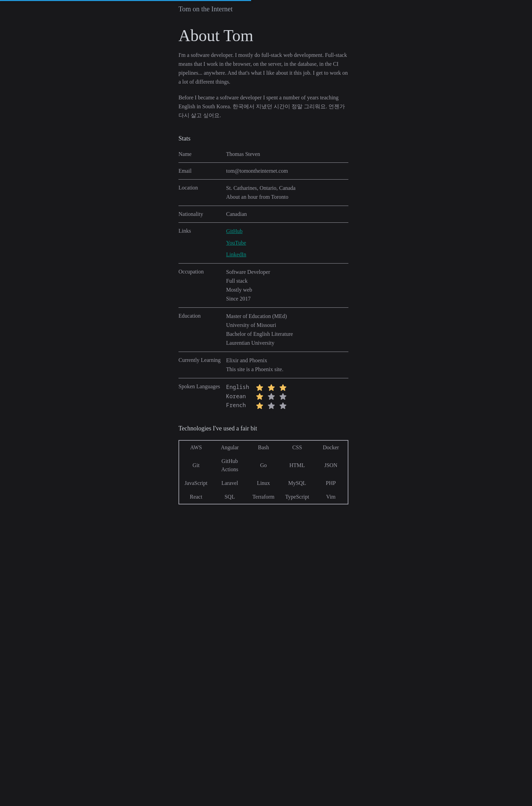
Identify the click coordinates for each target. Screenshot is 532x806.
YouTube (236, 243)
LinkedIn (236, 254)
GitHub (234, 231)
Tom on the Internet (206, 9)
